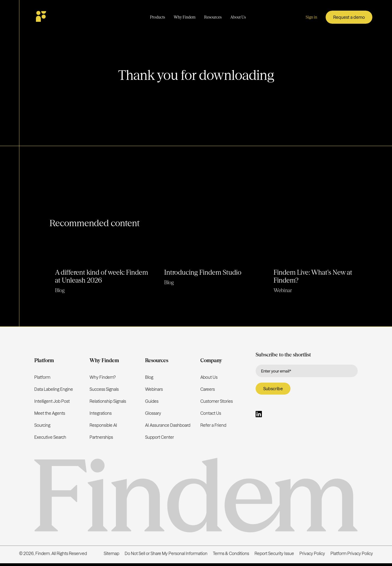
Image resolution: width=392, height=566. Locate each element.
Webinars (154, 389)
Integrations (101, 413)
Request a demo (349, 17)
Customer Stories (217, 401)
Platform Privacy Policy (352, 554)
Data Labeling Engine (54, 389)
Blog (149, 377)
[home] (57, 17)
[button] (157, 17)
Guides (152, 401)
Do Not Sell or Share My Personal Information (166, 554)
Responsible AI (103, 425)
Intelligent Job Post (52, 401)
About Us (209, 377)
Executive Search (50, 437)
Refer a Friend (213, 425)
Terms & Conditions (231, 554)
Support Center (160, 437)
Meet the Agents (50, 413)
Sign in (311, 17)
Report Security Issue (274, 554)
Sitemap (111, 554)
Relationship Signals (108, 401)
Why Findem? (103, 377)
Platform (42, 377)
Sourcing (42, 425)
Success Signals (104, 389)
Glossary (153, 413)
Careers (208, 389)
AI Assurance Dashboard (168, 425)
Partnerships (101, 437)
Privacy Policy (312, 554)
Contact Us (211, 413)
